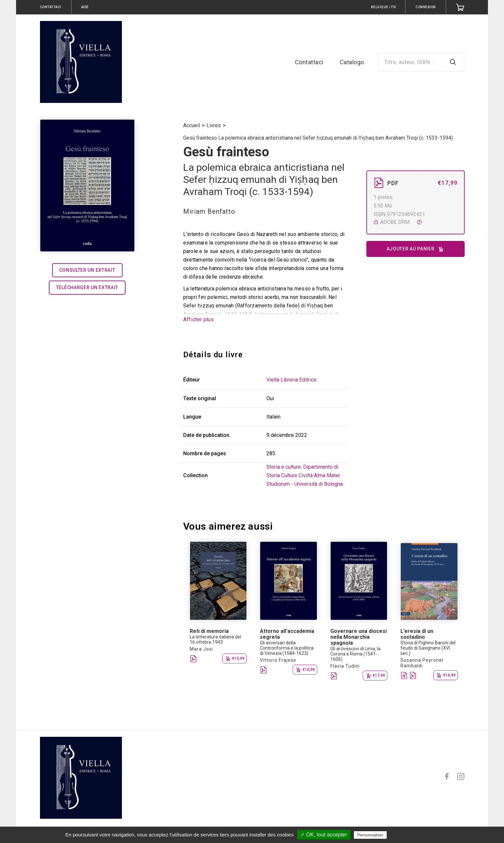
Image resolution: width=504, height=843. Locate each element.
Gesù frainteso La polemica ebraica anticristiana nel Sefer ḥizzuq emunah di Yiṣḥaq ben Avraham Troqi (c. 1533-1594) (318, 138)
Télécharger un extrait (87, 287)
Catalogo (352, 62)
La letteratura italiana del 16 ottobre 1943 (215, 639)
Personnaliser (370, 835)
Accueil (192, 125)
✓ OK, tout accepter (324, 835)
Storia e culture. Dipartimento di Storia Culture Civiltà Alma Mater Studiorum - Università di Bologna (305, 475)
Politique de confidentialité (417, 835)
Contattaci (309, 62)
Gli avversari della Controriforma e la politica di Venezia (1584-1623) (287, 648)
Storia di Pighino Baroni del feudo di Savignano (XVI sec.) (428, 648)
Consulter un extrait (87, 270)
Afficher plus (198, 319)
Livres (214, 125)
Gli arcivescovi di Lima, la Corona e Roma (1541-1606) (355, 654)
